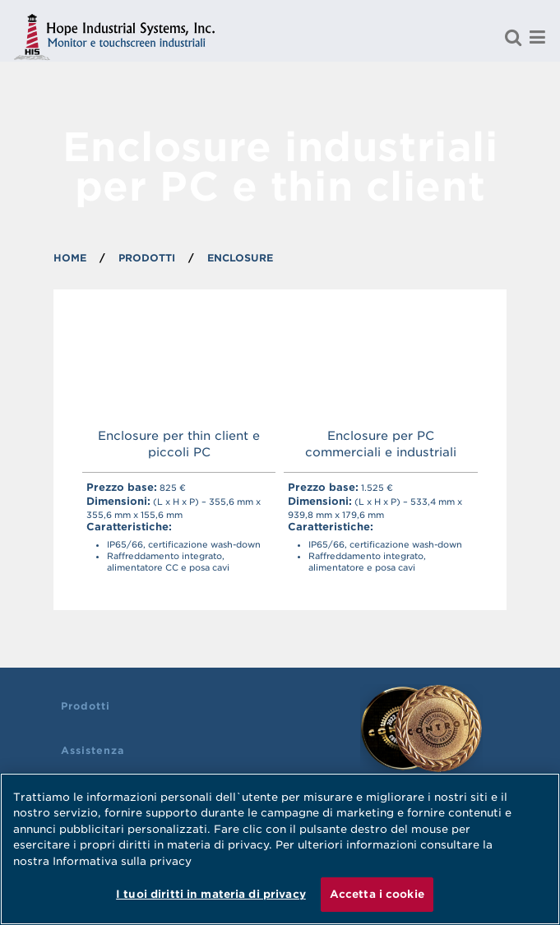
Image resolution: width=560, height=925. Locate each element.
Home (70, 258)
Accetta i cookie (377, 894)
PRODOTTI (147, 258)
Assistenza (93, 750)
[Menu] (538, 37)
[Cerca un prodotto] (513, 37)
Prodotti (86, 706)
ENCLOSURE (240, 258)
